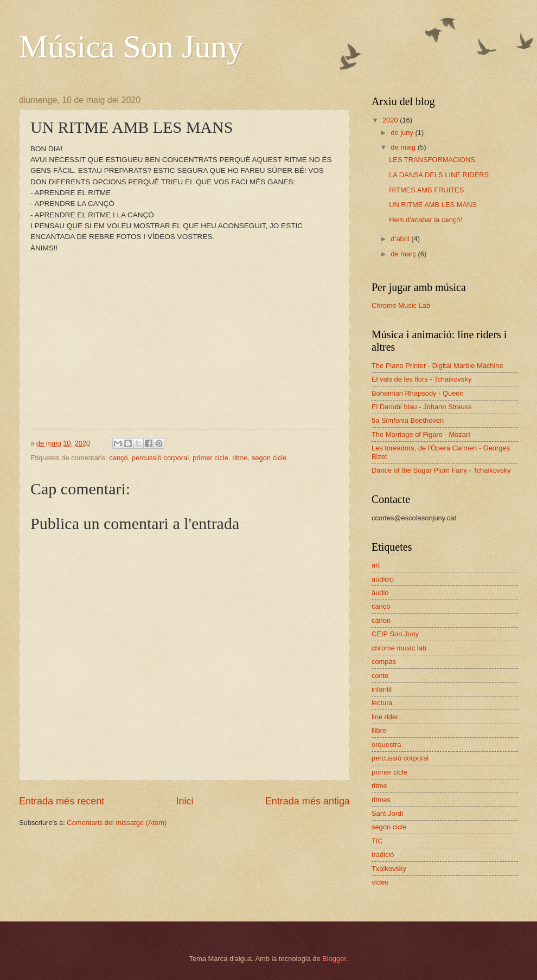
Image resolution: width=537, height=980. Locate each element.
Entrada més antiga (308, 801)
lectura (382, 703)
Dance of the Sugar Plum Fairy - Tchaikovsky (441, 470)
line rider (385, 717)
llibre (379, 730)
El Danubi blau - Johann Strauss (422, 407)
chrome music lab (399, 648)
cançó (118, 458)
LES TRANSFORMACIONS (432, 160)
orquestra (386, 744)
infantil (382, 689)
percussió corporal (160, 458)
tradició (383, 855)
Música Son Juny (131, 47)
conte (380, 676)
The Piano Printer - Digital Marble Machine (437, 366)
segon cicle (269, 458)
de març (404, 254)
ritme (240, 458)
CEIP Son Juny (395, 634)
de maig (404, 147)
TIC (377, 841)
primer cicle (210, 458)
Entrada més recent (62, 801)
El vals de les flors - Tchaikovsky (421, 379)
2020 (391, 120)
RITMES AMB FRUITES (426, 190)
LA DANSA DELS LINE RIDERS (439, 175)
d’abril (401, 239)
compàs (384, 662)
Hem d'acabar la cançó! (426, 220)
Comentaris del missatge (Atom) (117, 823)
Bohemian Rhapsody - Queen (418, 393)
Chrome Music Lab (401, 305)
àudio (380, 593)
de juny (403, 133)
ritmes (381, 800)
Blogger (334, 959)
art (376, 565)
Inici (184, 801)
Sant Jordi (387, 813)
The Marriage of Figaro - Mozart (421, 434)
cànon (381, 620)
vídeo (380, 882)
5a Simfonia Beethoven (408, 420)
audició (383, 579)
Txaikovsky (389, 869)
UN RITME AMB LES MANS (433, 205)
